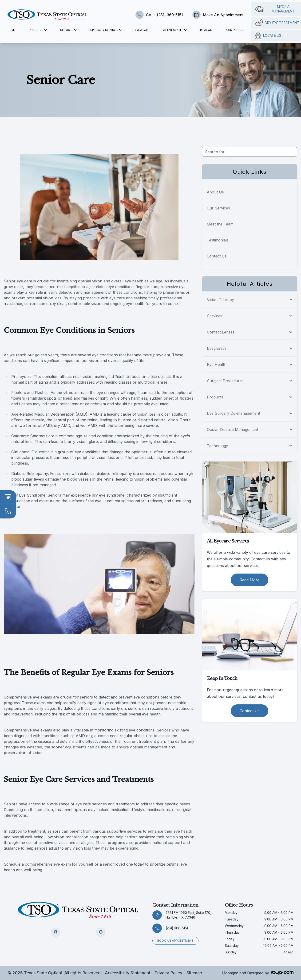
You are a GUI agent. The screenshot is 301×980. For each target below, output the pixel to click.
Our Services (218, 208)
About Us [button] (38, 30)
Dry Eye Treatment (277, 23)
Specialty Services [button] (106, 30)
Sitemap (194, 973)
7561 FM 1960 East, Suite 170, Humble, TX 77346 (188, 915)
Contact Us (235, 30)
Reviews (206, 30)
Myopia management (275, 9)
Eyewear (141, 30)
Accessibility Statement (128, 973)
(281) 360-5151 (177, 928)
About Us (215, 192)
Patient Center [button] (174, 30)
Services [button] (68, 30)
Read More (250, 580)
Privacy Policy (168, 973)
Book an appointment (175, 941)
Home (12, 30)
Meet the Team (220, 224)
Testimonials (218, 240)
